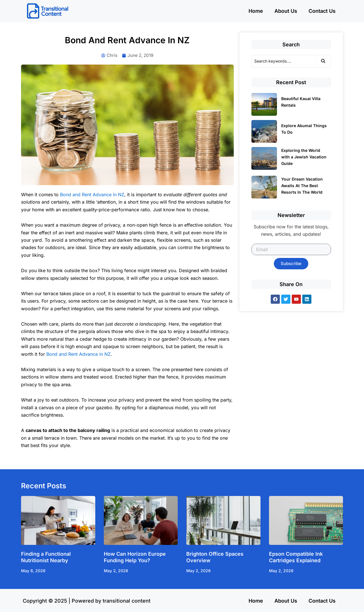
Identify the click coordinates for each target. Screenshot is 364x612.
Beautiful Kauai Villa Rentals (301, 102)
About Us (286, 11)
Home (256, 11)
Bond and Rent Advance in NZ (92, 195)
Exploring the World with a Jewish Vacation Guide (304, 157)
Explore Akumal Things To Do (304, 129)
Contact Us (322, 11)
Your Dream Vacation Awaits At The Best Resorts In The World (302, 186)
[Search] (284, 61)
